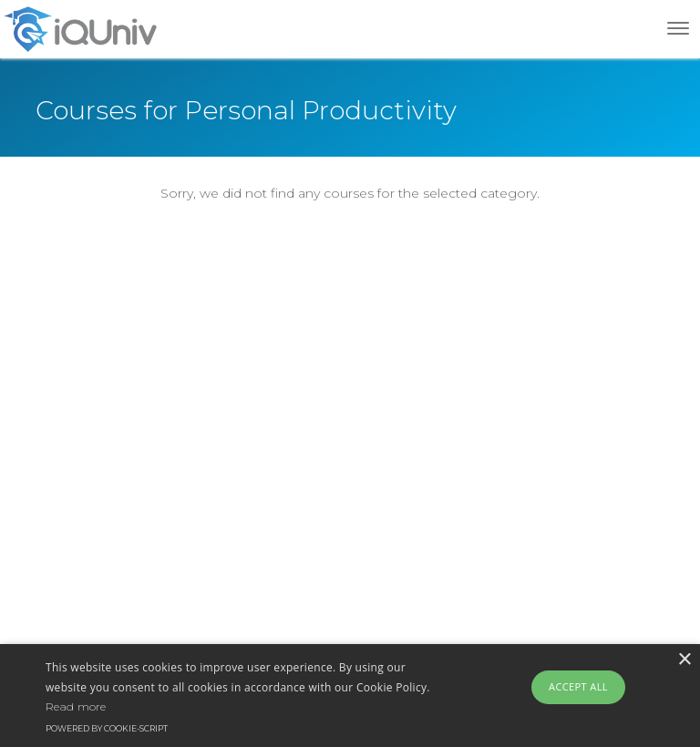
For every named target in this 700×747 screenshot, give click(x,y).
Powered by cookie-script (107, 728)
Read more (76, 706)
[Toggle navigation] (678, 28)
